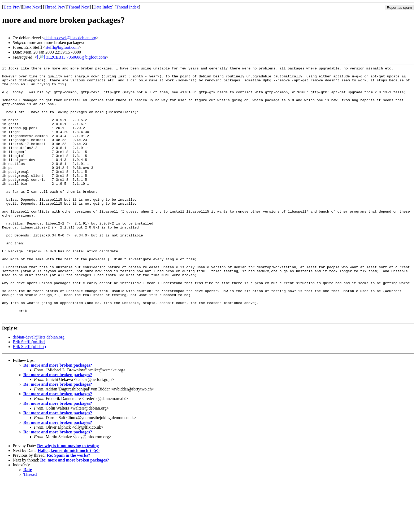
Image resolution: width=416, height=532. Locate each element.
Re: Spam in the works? (68, 506)
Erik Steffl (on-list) (29, 393)
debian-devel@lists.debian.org (70, 38)
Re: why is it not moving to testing (68, 497)
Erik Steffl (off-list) (29, 397)
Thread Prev (55, 7)
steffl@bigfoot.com (62, 47)
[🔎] (41, 57)
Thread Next (79, 7)
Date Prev (12, 7)
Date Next (32, 7)
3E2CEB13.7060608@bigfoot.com (76, 57)
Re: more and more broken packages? (58, 416)
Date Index (103, 7)
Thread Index (127, 7)
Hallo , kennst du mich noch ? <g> (69, 501)
